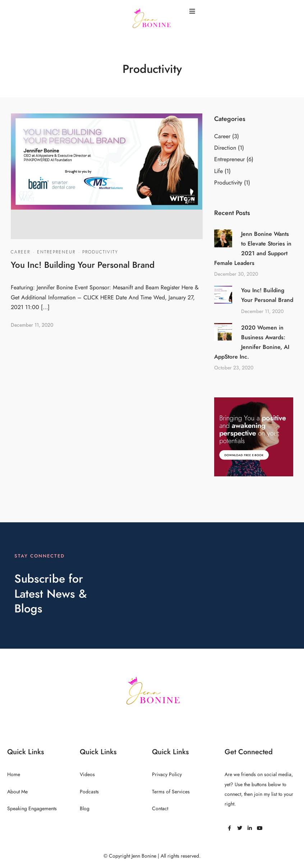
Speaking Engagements (32, 809)
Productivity (100, 252)
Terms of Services (171, 792)
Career (20, 252)
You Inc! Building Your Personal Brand (83, 265)
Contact (160, 809)
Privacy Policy (167, 774)
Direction (225, 148)
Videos (87, 774)
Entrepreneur (56, 252)
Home (14, 774)
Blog (85, 809)
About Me (17, 792)
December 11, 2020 (32, 325)
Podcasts (89, 792)
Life (218, 171)
